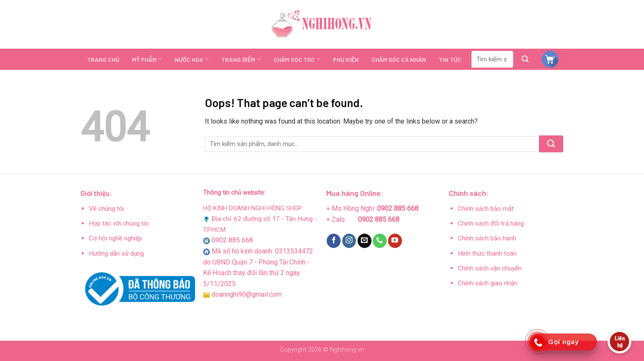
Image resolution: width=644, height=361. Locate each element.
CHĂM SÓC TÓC (297, 59)
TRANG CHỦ (103, 59)
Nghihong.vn (347, 350)
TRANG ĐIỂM (241, 59)
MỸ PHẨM (147, 59)
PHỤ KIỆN (346, 59)
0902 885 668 (232, 240)
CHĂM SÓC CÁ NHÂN (399, 59)
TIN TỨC (450, 59)
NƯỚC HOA (192, 59)
